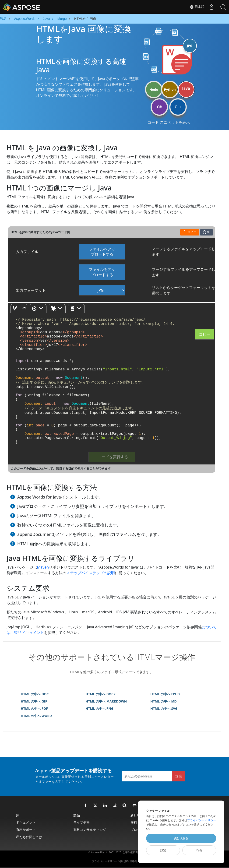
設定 (163, 850)
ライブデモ (81, 822)
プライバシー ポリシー (202, 820)
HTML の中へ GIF (34, 701)
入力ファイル (27, 252)
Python (170, 90)
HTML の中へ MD (164, 701)
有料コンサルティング (90, 830)
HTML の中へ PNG (100, 708)
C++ (178, 107)
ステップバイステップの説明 (91, 573)
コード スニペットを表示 (169, 122)
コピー (204, 334)
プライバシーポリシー (105, 861)
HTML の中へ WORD (36, 716)
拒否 (199, 850)
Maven (43, 567)
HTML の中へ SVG (164, 708)
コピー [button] (190, 232)
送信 (179, 776)
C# (159, 107)
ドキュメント (26, 822)
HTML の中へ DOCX (101, 694)
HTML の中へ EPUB (165, 694)
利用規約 (123, 861)
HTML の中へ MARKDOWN (106, 701)
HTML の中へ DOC (35, 694)
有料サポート (26, 830)
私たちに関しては (29, 837)
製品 (77, 815)
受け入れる (181, 838)
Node (154, 90)
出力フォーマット (31, 290)
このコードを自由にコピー (29, 468)
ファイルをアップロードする (102, 252)
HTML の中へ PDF (34, 708)
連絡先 (133, 861)
